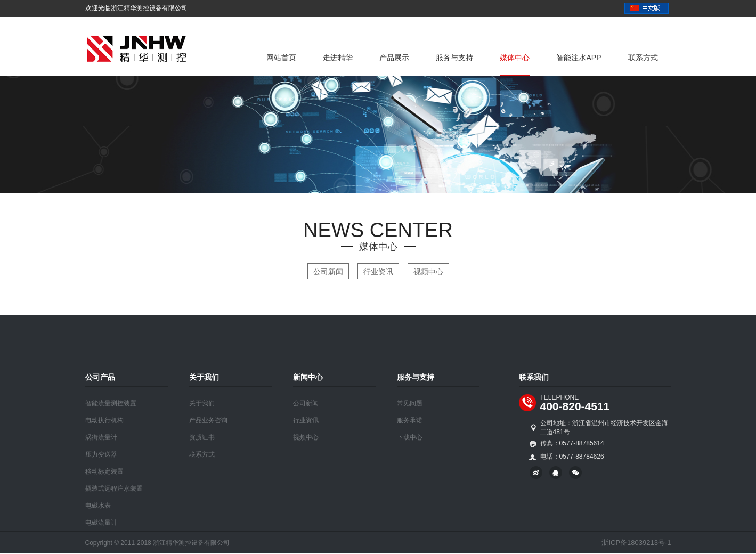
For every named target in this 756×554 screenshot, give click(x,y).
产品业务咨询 (208, 420)
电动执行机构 (104, 420)
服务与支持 (454, 58)
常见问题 (410, 403)
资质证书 (202, 437)
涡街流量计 (101, 437)
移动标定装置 (104, 471)
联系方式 (643, 58)
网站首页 (281, 58)
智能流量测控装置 (111, 403)
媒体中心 (515, 58)
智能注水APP (579, 58)
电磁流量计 (101, 523)
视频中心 (428, 272)
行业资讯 (378, 272)
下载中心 (410, 437)
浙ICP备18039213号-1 (636, 543)
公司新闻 (328, 272)
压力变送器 (101, 454)
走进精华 (338, 58)
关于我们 (202, 403)
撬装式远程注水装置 (114, 488)
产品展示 (394, 58)
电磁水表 (98, 506)
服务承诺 (410, 420)
